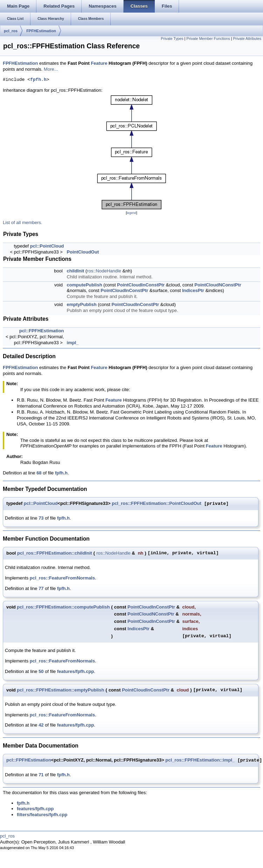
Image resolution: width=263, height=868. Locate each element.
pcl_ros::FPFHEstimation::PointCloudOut (157, 504)
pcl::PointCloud (47, 246)
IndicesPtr (193, 290)
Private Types (172, 39)
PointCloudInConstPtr (141, 285)
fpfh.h (38, 80)
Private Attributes (247, 39)
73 (41, 518)
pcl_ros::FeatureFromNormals (62, 578)
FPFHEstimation (41, 31)
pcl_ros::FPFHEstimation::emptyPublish (60, 690)
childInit (76, 271)
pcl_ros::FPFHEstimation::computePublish (63, 607)
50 (41, 671)
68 (39, 473)
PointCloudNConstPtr (218, 285)
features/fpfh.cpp (75, 671)
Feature (99, 63)
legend (131, 213)
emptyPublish (82, 304)
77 (41, 588)
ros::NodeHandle (104, 271)
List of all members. (23, 223)
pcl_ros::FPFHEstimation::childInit (55, 553)
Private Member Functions (208, 39)
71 (41, 775)
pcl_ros (11, 31)
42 (41, 725)
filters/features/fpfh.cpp (42, 815)
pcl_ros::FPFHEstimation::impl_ (200, 760)
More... (51, 69)
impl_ (73, 343)
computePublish (85, 285)
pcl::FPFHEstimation (42, 331)
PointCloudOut (83, 252)
